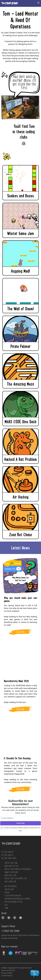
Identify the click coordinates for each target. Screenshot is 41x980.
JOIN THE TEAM (9, 889)
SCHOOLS (7, 892)
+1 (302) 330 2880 (10, 931)
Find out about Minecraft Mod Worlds (18, 869)
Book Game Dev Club (11, 866)
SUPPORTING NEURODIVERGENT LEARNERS (17, 899)
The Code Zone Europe (9, 858)
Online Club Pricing (11, 872)
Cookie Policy (7, 976)
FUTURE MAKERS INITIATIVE (13, 896)
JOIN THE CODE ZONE (11, 863)
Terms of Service (8, 970)
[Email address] (20, 818)
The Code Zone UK (7, 852)
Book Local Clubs (10, 875)
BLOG (6, 905)
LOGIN (6, 908)
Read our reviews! (9, 946)
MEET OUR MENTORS (11, 886)
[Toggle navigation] (39, 3)
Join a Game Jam (10, 882)
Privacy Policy (7, 973)
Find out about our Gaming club (16, 878)
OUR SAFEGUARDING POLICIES (14, 902)
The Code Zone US (7, 855)
